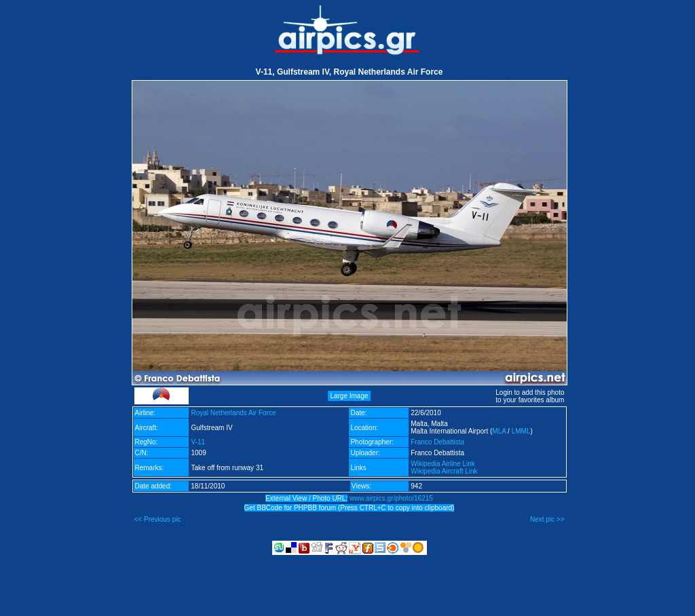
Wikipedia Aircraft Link (444, 471)
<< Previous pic (158, 519)
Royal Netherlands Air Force (233, 413)
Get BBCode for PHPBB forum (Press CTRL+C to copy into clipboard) (350, 508)
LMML (521, 431)
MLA (499, 431)
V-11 (198, 442)
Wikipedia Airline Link (443, 464)
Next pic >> (547, 519)
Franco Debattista (437, 442)
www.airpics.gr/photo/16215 (391, 498)
